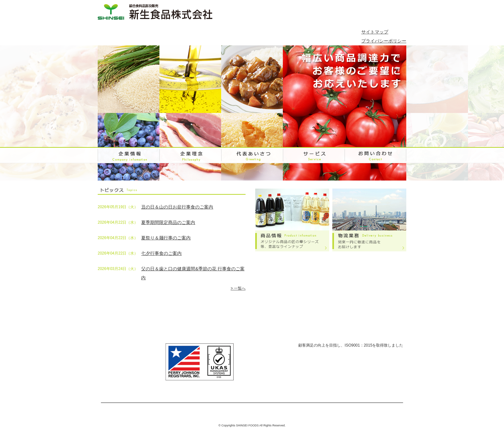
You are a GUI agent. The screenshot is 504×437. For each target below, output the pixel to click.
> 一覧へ (238, 288)
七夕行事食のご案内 (161, 253)
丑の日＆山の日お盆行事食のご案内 (177, 207)
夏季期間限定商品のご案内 (168, 222)
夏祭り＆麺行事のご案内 (166, 238)
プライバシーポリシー (384, 41)
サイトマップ (375, 32)
